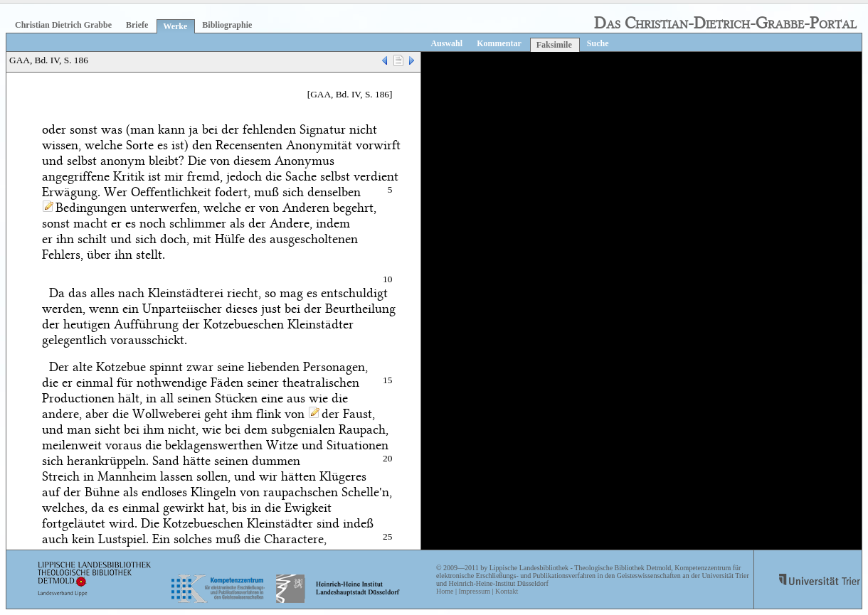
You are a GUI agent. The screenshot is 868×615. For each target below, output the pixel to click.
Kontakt (507, 591)
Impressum (474, 591)
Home (445, 591)
